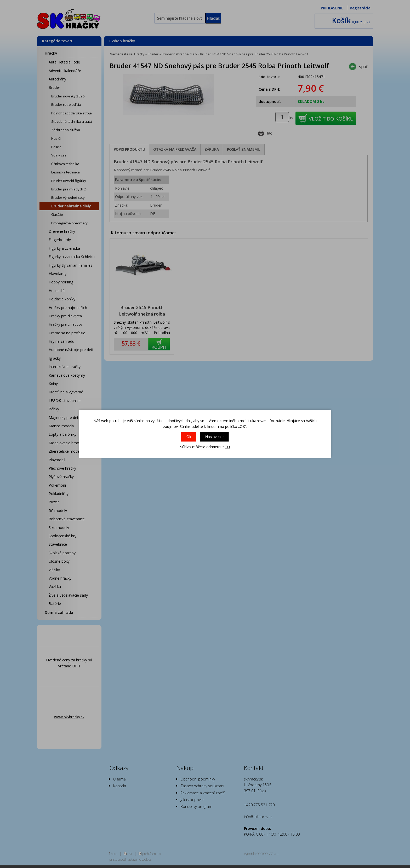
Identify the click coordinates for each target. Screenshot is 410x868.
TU (227, 447)
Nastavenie (214, 437)
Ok (189, 437)
